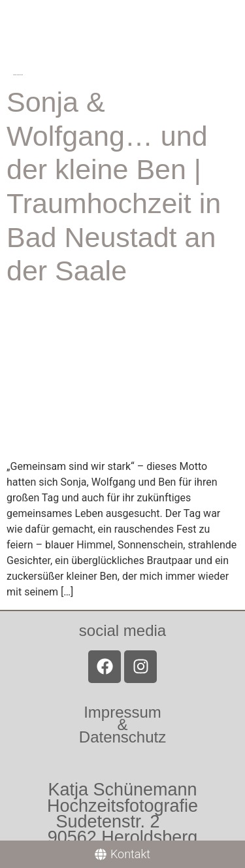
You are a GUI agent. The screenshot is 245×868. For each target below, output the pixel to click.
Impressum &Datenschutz (122, 725)
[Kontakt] (122, 854)
